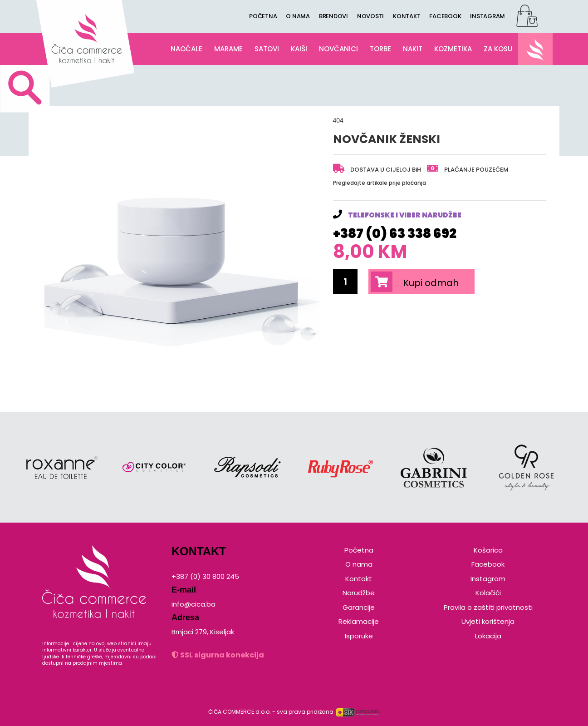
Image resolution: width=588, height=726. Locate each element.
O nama (359, 564)
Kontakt (359, 579)
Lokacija (488, 636)
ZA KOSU (498, 49)
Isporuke (359, 636)
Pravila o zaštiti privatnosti (488, 607)
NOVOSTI (370, 16)
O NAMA (298, 16)
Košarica (488, 550)
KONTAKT (407, 16)
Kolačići (488, 593)
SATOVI (267, 49)
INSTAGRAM (488, 16)
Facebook (488, 564)
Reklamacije (359, 621)
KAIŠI (299, 49)
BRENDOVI (333, 16)
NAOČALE (186, 49)
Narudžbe (359, 593)
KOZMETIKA (453, 49)
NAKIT (413, 49)
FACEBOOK (445, 16)
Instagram (488, 579)
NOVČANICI (338, 49)
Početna (359, 550)
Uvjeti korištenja (488, 621)
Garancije (359, 607)
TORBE (380, 49)
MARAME (228, 49)
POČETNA (263, 16)
